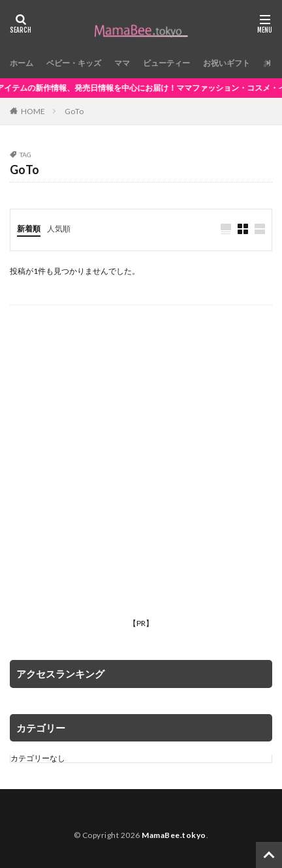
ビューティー (166, 63)
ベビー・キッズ (74, 63)
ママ (122, 63)
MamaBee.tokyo (174, 835)
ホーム (22, 63)
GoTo (74, 111)
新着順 (29, 229)
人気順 (59, 229)
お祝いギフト (227, 63)
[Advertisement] (141, 472)
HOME (33, 111)
